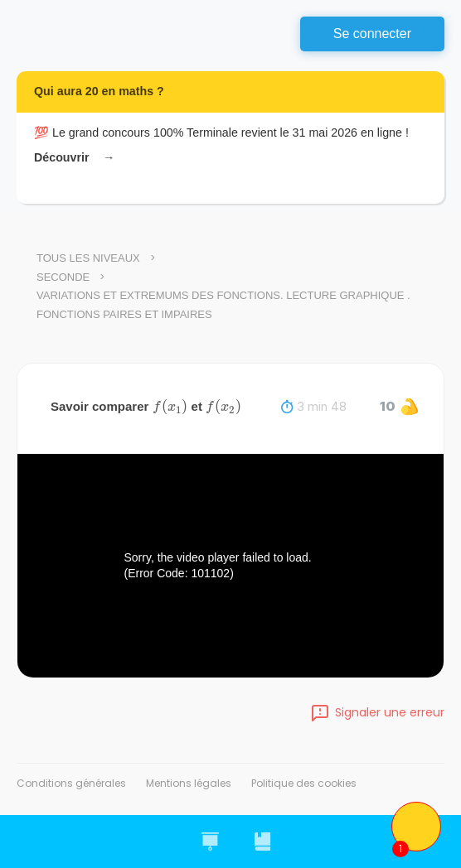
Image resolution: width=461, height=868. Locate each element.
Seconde (63, 277)
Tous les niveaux (88, 258)
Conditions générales (71, 783)
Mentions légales (189, 783)
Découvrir (73, 158)
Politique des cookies (304, 783)
